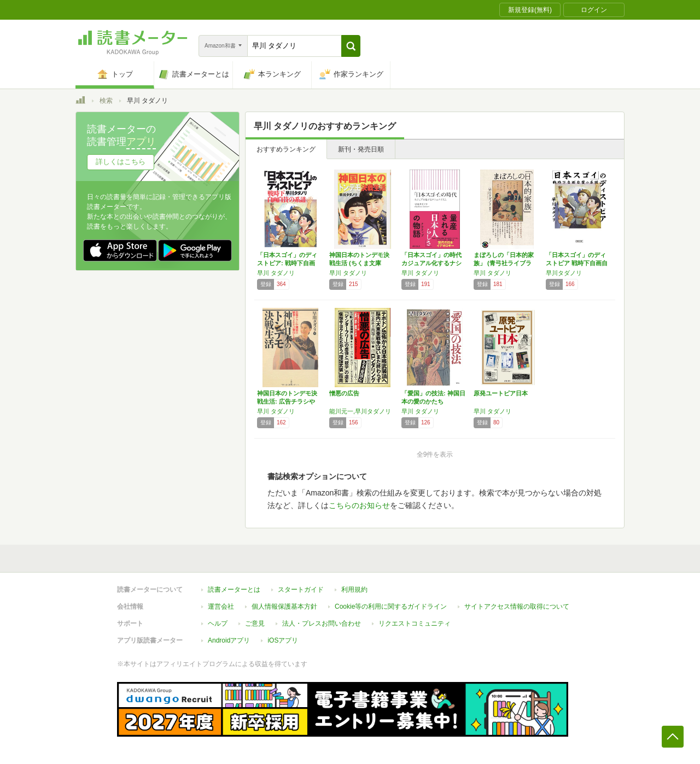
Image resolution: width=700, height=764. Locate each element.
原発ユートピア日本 (501, 393)
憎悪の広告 (344, 393)
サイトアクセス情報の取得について (517, 606)
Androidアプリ (229, 640)
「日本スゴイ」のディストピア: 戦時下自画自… (287, 263)
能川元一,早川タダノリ (360, 411)
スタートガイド (301, 590)
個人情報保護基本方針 (284, 606)
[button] (351, 46)
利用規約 (354, 590)
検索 (106, 101)
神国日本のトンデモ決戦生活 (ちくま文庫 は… (359, 263)
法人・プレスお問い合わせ (322, 623)
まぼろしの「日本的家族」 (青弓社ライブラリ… (504, 263)
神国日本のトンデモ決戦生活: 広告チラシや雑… (287, 401)
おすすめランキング (286, 149)
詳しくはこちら (121, 162)
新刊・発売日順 (361, 149)
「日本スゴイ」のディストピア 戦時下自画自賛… (577, 263)
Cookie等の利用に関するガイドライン (391, 606)
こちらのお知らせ (359, 505)
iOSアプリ (283, 640)
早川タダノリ (564, 273)
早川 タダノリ (276, 273)
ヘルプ (218, 623)
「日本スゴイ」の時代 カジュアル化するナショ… (434, 263)
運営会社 (221, 606)
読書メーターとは (234, 590)
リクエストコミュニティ (415, 623)
